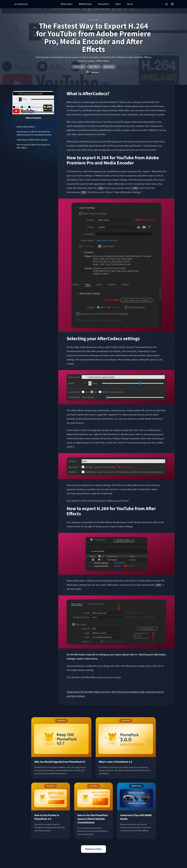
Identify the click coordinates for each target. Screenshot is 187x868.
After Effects (94, 67)
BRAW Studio (85, 4)
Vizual (130, 4)
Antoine (95, 72)
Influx (118, 4)
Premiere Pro (79, 67)
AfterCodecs (67, 4)
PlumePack (103, 4)
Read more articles (94, 849)
